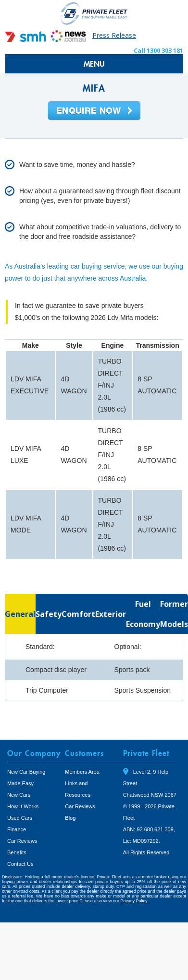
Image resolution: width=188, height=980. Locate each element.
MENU (94, 64)
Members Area (82, 772)
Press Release (114, 35)
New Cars (19, 795)
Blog (70, 818)
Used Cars (20, 818)
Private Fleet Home (94, 13)
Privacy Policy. (135, 901)
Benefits (17, 852)
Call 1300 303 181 (158, 50)
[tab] (20, 614)
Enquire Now (94, 111)
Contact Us (20, 864)
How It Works (23, 806)
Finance (17, 829)
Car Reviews (22, 841)
